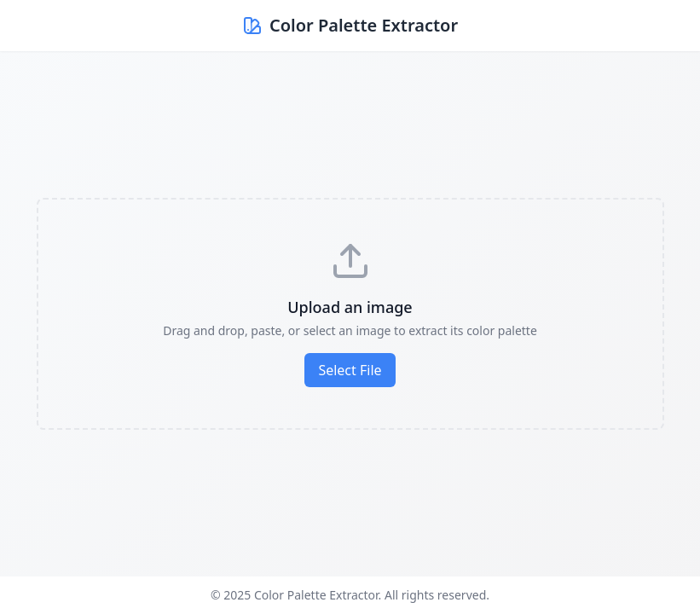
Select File (350, 370)
